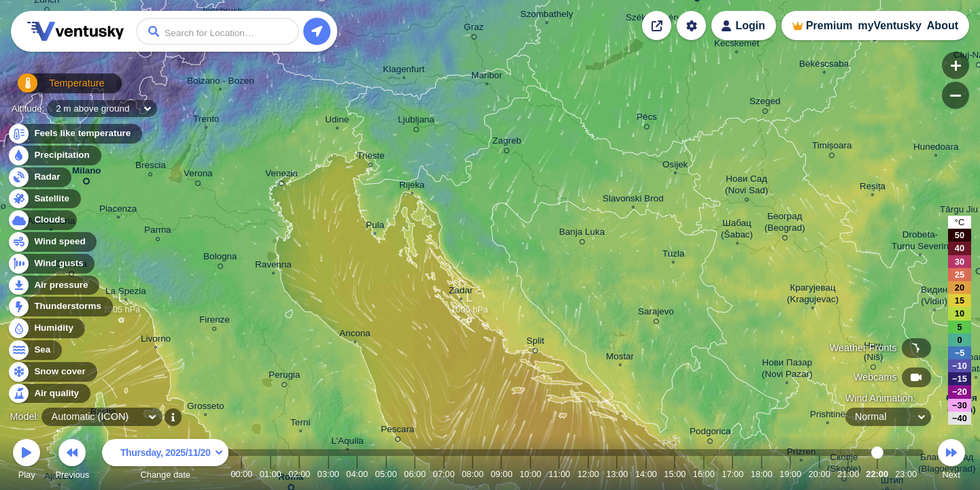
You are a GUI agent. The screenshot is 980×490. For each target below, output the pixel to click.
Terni (300, 424)
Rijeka (412, 186)
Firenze (215, 322)
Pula (375, 227)
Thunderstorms (60, 307)
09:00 (501, 474)
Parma (158, 232)
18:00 (762, 474)
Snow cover (52, 372)
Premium (829, 26)
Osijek (675, 166)
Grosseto (206, 408)
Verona (198, 176)
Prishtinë (828, 416)
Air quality (49, 394)
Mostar (620, 358)
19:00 (790, 474)
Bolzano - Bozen (221, 82)
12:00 (588, 474)
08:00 (473, 474)
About (943, 26)
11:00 (559, 474)
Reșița (873, 188)
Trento (206, 120)
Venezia (282, 176)
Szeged (765, 103)
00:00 (241, 474)
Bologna (220, 259)
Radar (39, 177)
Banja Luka (582, 234)
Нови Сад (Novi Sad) (746, 186)
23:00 (906, 474)
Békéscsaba (824, 65)
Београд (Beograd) (785, 224)
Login (750, 26)
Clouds (42, 220)
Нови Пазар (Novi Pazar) (787, 370)
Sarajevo (656, 314)
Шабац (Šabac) (737, 230)
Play (27, 461)
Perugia (284, 377)
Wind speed (52, 242)
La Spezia (126, 293)
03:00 (328, 474)
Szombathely (547, 16)
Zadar (461, 292)
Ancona (355, 335)
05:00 (386, 474)
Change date (165, 461)
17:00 (732, 474)
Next (951, 461)
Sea (34, 350)
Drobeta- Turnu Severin (920, 242)
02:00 (299, 474)
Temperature (54, 88)
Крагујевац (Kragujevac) (813, 295)
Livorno (156, 340)
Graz (474, 29)
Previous (72, 461)
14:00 (646, 474)
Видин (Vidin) (934, 297)
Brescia (151, 167)
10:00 (530, 474)
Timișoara (832, 148)
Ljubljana (416, 122)
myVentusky (889, 26)
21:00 (848, 474)
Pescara (398, 431)
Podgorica (710, 434)
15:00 (675, 474)
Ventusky (73, 31)
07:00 (444, 474)
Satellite (44, 199)
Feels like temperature (74, 134)
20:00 (820, 474)
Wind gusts (51, 264)
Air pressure (53, 285)
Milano (87, 173)
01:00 (271, 474)
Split (535, 343)
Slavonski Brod (633, 200)
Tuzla (673, 255)
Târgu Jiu (959, 211)
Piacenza (118, 210)
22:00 (877, 474)
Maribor (487, 77)
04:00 (357, 474)
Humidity (46, 328)
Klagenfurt (404, 71)
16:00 (704, 474)
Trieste (371, 158)
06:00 (415, 474)
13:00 (617, 474)
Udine (337, 121)
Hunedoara (936, 148)
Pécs (647, 119)
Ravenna (273, 266)
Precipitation (54, 156)
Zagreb (507, 143)
